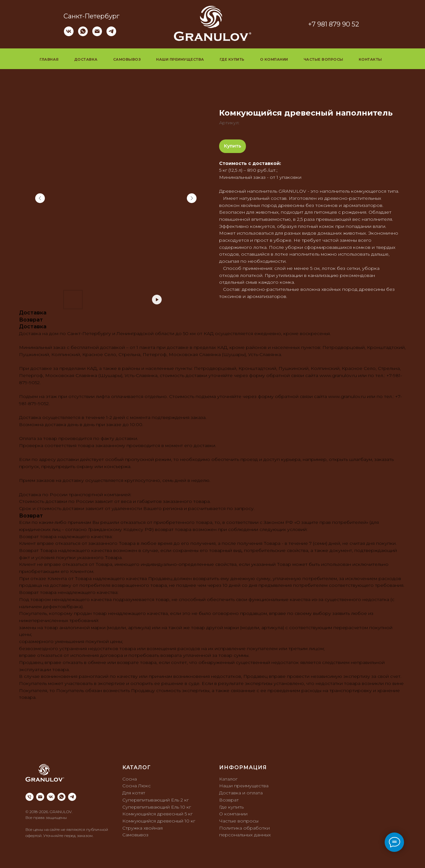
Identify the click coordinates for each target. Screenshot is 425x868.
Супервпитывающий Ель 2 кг (156, 800)
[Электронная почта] (97, 34)
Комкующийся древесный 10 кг (159, 821)
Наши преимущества (180, 59)
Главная (49, 59)
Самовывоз (127, 59)
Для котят (134, 793)
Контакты (370, 59)
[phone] (30, 797)
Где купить (232, 59)
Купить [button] (233, 146)
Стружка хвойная (142, 828)
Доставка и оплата (241, 793)
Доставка (86, 59)
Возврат (229, 800)
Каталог (228, 779)
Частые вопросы (324, 59)
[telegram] (111, 34)
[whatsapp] (83, 34)
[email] (40, 797)
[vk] (69, 34)
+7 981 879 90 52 (334, 24)
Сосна (130, 779)
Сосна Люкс (137, 786)
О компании (274, 59)
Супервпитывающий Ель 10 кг (157, 807)
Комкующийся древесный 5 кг (157, 814)
